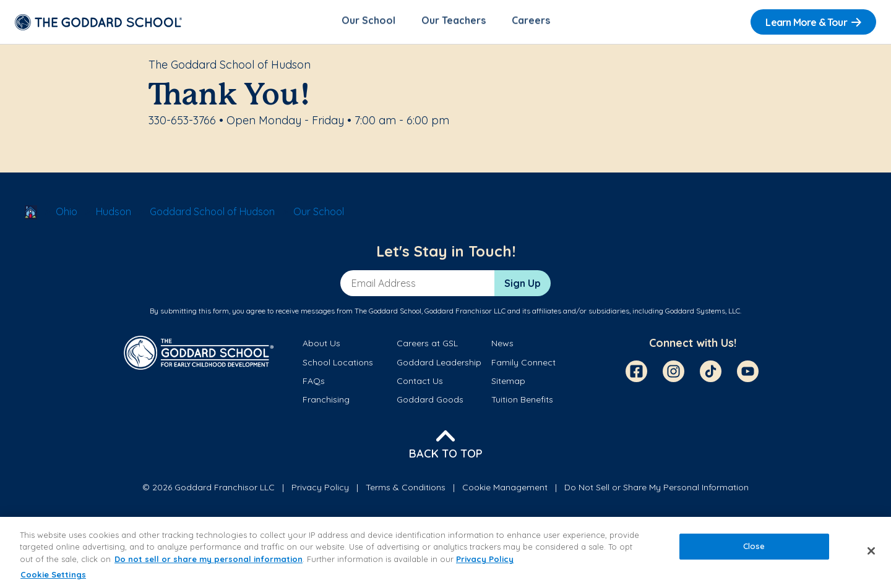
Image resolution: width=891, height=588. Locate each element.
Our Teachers (454, 22)
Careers (531, 22)
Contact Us (420, 383)
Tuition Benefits (522, 402)
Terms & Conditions (406, 489)
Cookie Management (505, 489)
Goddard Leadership (439, 364)
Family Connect (523, 364)
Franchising (326, 402)
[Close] (871, 551)
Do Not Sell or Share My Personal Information (656, 489)
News (502, 346)
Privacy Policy (320, 489)
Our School (368, 22)
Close (754, 546)
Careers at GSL (427, 346)
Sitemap (508, 383)
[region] (445, 552)
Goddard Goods (430, 402)
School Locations (338, 364)
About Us (321, 346)
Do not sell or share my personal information (209, 559)
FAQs (314, 383)
